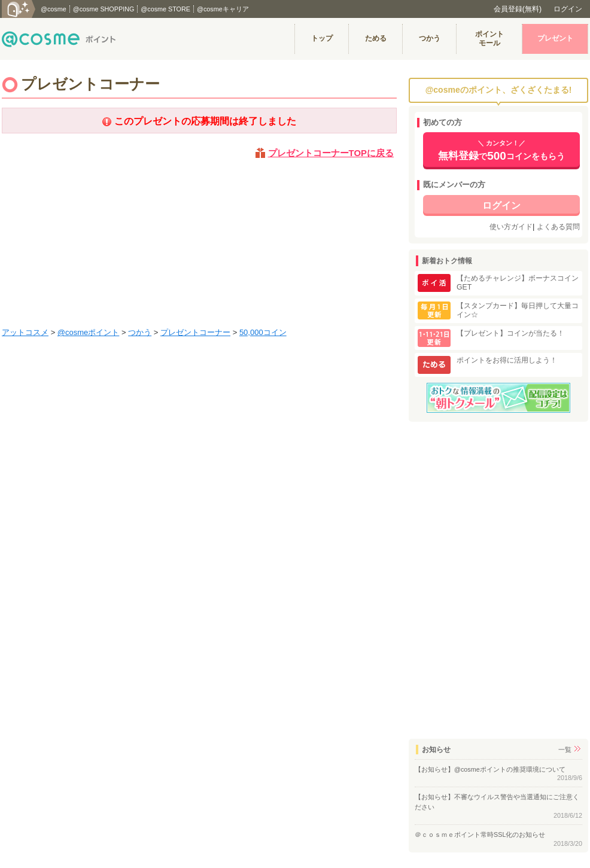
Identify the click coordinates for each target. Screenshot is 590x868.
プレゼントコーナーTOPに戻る (331, 153)
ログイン (568, 9)
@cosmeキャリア (223, 9)
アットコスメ (25, 332)
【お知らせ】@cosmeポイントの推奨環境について (490, 769)
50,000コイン (263, 332)
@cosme (54, 9)
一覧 (565, 750)
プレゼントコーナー (195, 332)
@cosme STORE (165, 9)
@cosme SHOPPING (104, 9)
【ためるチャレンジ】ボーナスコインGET (518, 283)
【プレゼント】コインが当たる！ (510, 333)
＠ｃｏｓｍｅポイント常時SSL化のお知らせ (480, 835)
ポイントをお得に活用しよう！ (507, 360)
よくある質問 (558, 227)
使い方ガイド (511, 227)
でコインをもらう (501, 151)
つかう (140, 332)
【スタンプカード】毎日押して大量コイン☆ (518, 310)
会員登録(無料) (518, 9)
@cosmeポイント (89, 332)
